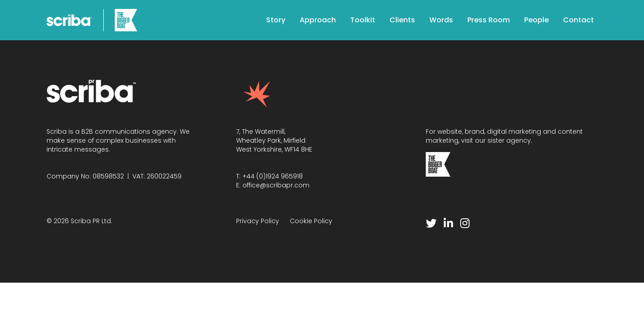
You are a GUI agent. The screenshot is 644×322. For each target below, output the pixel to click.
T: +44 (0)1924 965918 (269, 176)
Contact (578, 20)
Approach (318, 20)
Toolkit (363, 20)
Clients (402, 20)
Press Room (489, 20)
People (536, 20)
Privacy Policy (258, 221)
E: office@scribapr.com (273, 185)
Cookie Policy (311, 221)
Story (276, 20)
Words (441, 20)
